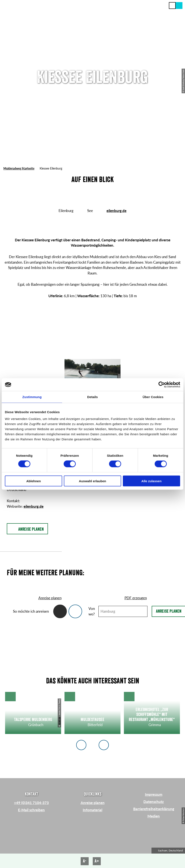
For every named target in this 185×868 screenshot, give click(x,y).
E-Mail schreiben (31, 810)
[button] (179, 6)
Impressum (154, 794)
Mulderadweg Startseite (19, 168)
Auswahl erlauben (92, 481)
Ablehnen (34, 481)
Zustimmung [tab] (32, 397)
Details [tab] (92, 397)
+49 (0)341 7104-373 (31, 803)
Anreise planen (93, 803)
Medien (154, 816)
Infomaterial (92, 810)
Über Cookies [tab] (153, 397)
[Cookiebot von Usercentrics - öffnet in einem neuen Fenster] (162, 385)
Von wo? (92, 611)
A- (85, 861)
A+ (97, 861)
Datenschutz (154, 802)
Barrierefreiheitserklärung (154, 809)
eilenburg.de (116, 211)
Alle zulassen (151, 481)
